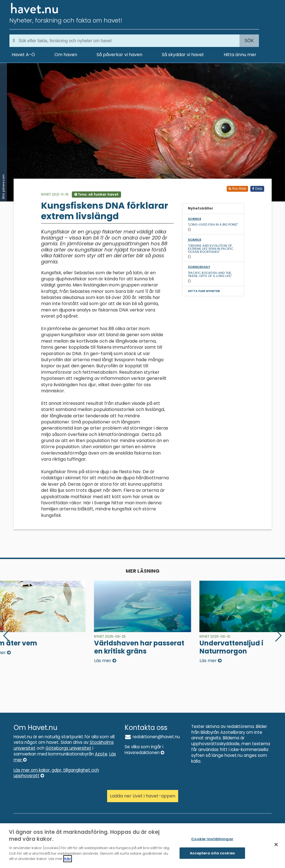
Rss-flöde (237, 189)
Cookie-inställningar (212, 842)
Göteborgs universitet (68, 748)
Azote (101, 754)
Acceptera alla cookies (212, 856)
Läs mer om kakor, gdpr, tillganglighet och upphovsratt (56, 773)
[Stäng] (276, 848)
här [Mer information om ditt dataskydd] (68, 862)
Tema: (97, 194)
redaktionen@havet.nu (152, 737)
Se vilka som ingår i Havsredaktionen (144, 750)
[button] (278, 636)
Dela (257, 189)
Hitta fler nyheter (204, 291)
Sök (249, 41)
